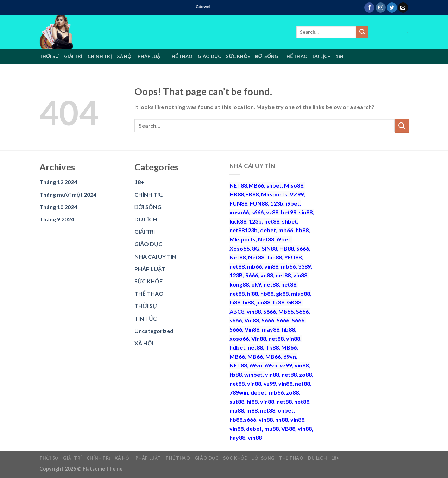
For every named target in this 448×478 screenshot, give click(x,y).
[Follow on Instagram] (381, 8)
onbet (286, 410)
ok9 (256, 284)
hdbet (237, 347)
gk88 (282, 293)
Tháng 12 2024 (58, 182)
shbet (274, 185)
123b (277, 203)
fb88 (236, 374)
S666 (303, 248)
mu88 (237, 410)
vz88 (272, 212)
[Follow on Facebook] (369, 8)
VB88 (288, 429)
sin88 (306, 212)
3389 (304, 266)
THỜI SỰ (49, 56)
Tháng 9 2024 (57, 219)
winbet (253, 374)
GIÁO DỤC (209, 56)
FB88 (252, 194)
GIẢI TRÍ (73, 56)
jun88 (263, 302)
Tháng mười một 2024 (68, 194)
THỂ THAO (180, 56)
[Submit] (362, 32)
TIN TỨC (146, 318)
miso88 (301, 293)
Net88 (266, 239)
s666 (257, 212)
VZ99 (297, 194)
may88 (271, 329)
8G (256, 248)
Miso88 (294, 185)
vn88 (267, 275)
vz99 (286, 365)
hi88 (253, 293)
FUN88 (238, 203)
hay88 (237, 437)
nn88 (282, 419)
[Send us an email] (403, 8)
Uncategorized (154, 331)
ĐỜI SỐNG (266, 56)
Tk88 (272, 347)
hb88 (302, 230)
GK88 (294, 302)
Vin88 (252, 320)
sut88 (237, 401)
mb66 (286, 230)
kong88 (239, 284)
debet (268, 230)
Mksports (274, 194)
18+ (340, 56)
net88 (272, 221)
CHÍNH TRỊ (100, 56)
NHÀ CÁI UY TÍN (155, 256)
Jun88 (274, 257)
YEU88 (293, 257)
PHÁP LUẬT (150, 56)
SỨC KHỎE (238, 56)
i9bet (293, 203)
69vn (290, 356)
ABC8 (237, 311)
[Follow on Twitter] (392, 8)
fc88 (279, 302)
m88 (252, 410)
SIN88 (269, 248)
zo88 (305, 374)
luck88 (238, 221)
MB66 (256, 185)
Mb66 (286, 311)
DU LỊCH (322, 56)
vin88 (271, 266)
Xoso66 (239, 248)
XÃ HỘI (125, 56)
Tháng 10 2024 (58, 207)
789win (239, 392)
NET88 (238, 185)
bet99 (289, 212)
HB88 (237, 194)
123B (236, 275)
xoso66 (239, 212)
